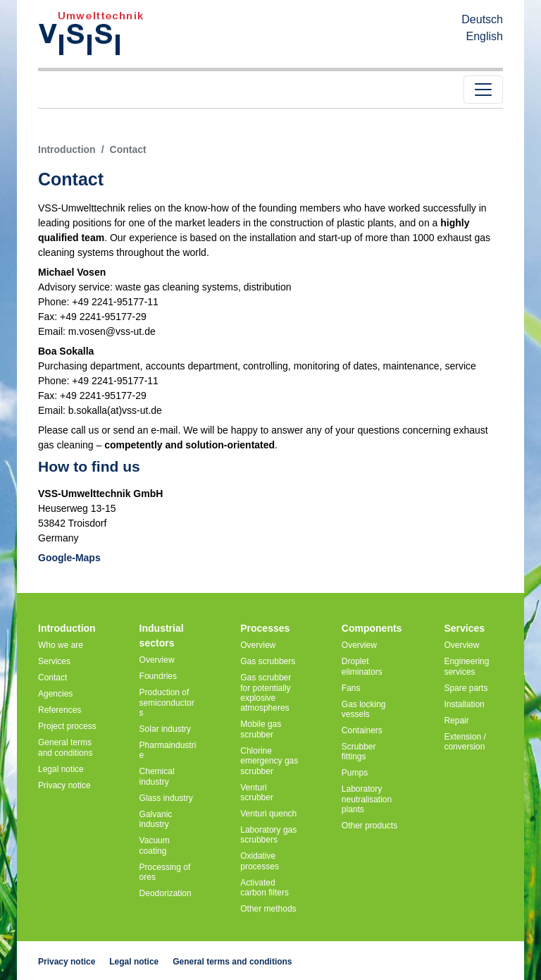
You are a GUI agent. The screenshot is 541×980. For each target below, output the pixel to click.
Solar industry (165, 729)
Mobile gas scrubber (261, 729)
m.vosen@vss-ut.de (112, 331)
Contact (52, 678)
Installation (464, 704)
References (60, 710)
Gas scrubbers (268, 661)
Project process (67, 726)
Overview (157, 660)
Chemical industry (157, 776)
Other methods (268, 909)
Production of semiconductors (167, 703)
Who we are (61, 645)
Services (54, 661)
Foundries (158, 676)
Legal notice (61, 769)
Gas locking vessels (364, 709)
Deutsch (482, 19)
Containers (362, 730)
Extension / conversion (465, 742)
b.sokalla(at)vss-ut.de (115, 410)
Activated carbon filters (265, 888)
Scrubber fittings (359, 752)
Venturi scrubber (257, 792)
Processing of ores (165, 872)
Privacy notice (64, 785)
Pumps (355, 773)
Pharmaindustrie (168, 750)
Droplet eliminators (362, 666)
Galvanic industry (156, 819)
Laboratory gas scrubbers (268, 835)
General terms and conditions (65, 747)
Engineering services (466, 666)
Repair (456, 721)
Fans (351, 688)
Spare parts (466, 688)
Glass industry (166, 798)
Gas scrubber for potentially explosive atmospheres (266, 693)
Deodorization (166, 893)
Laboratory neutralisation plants (367, 799)
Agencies (55, 694)
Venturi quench (268, 814)
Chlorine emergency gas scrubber (269, 761)
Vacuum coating (155, 845)
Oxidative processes (260, 861)
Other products (369, 826)
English (485, 36)
